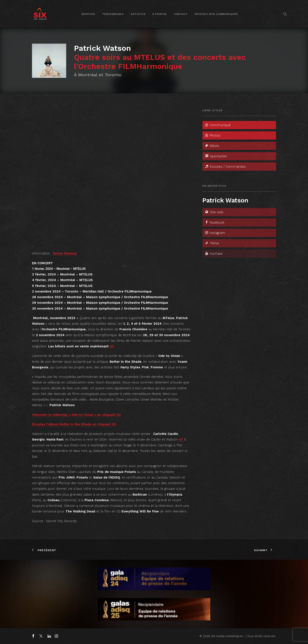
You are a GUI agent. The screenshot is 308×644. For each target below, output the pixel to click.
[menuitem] (88, 14)
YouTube (214, 254)
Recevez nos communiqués (216, 14)
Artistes (138, 14)
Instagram (215, 233)
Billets (212, 146)
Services (88, 14)
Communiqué (218, 125)
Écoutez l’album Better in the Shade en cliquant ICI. (74, 424)
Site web (214, 212)
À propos (160, 14)
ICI (112, 346)
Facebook (214, 223)
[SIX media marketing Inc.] (40, 14)
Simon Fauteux (65, 253)
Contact (181, 14)
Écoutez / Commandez (225, 167)
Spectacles (216, 156)
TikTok (212, 243)
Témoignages (113, 14)
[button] (285, 14)
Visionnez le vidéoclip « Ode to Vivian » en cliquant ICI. (77, 415)
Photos (213, 135)
